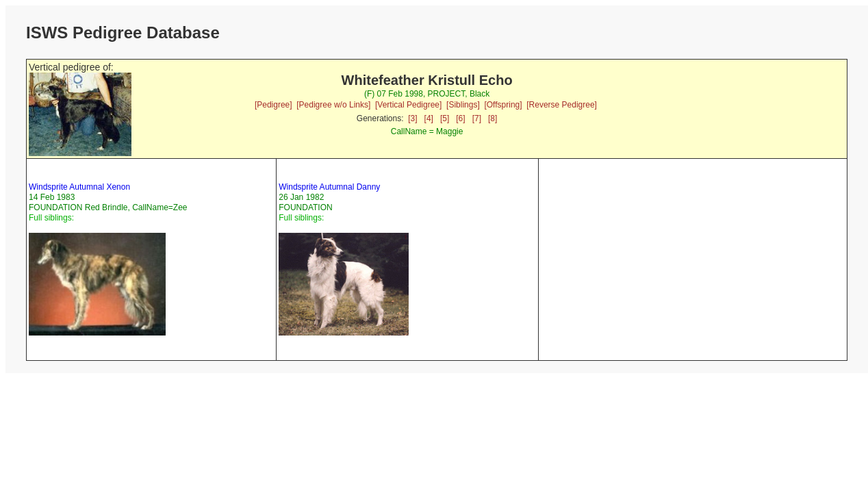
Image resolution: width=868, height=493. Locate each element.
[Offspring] (503, 105)
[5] (445, 118)
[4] (429, 118)
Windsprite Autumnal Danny (329, 187)
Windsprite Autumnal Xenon (79, 187)
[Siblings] (463, 105)
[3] (412, 118)
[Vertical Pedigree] (408, 105)
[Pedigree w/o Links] (333, 105)
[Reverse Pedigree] (562, 105)
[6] (460, 118)
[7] (477, 118)
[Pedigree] (273, 105)
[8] (493, 118)
